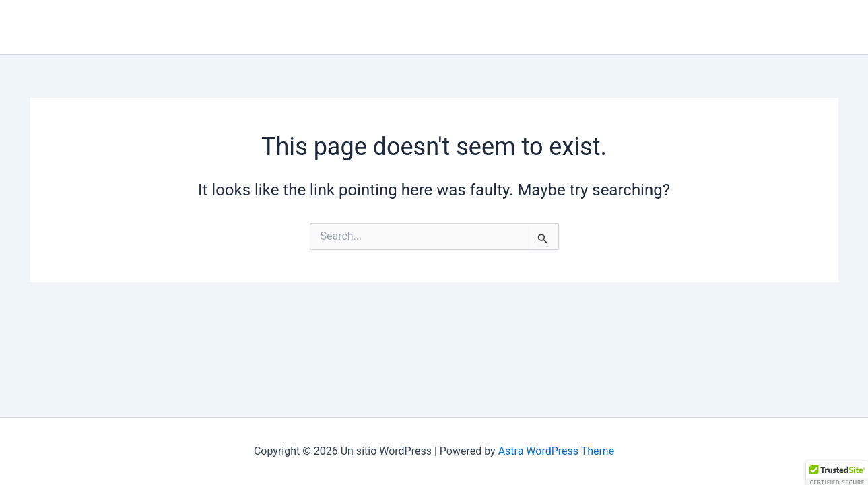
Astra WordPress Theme (556, 451)
